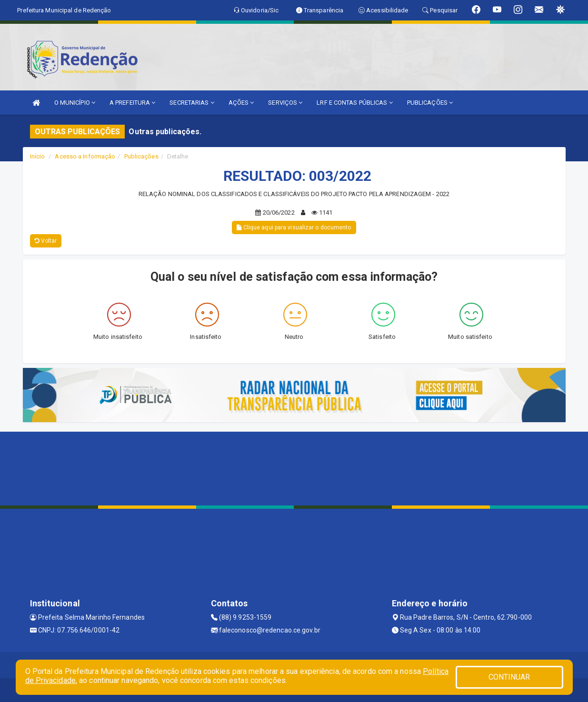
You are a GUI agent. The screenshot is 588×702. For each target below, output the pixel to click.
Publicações (141, 156)
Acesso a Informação (85, 156)
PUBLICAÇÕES (430, 103)
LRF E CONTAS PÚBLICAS (354, 103)
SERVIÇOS (285, 103)
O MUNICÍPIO (75, 103)
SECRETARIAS (192, 103)
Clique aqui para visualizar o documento (294, 227)
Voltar (46, 241)
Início (38, 156)
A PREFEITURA (132, 103)
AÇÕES (241, 103)
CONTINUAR (509, 677)
